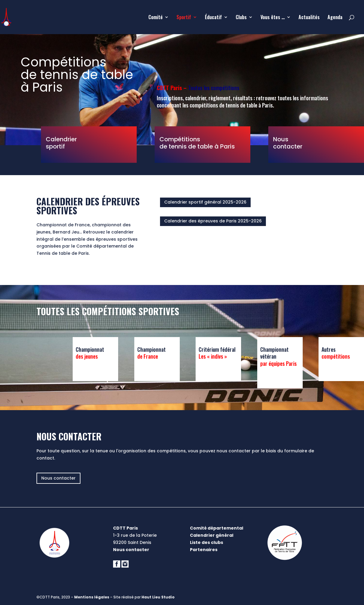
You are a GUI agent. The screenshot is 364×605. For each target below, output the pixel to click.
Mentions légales (92, 597)
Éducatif (213, 18)
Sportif (184, 18)
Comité (156, 18)
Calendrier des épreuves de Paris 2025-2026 (213, 221)
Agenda (335, 18)
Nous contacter (58, 478)
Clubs (241, 18)
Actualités (309, 18)
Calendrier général (212, 535)
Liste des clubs (207, 542)
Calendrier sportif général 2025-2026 (205, 202)
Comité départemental (217, 528)
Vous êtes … (273, 18)
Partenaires (204, 550)
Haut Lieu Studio (158, 597)
